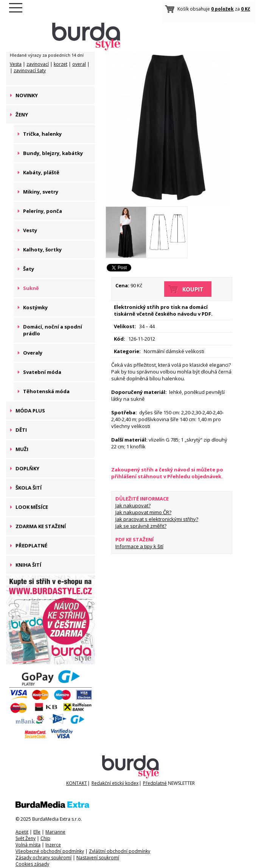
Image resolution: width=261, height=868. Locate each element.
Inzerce (53, 845)
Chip (45, 838)
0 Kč (245, 9)
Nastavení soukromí (98, 858)
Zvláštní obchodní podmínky (120, 851)
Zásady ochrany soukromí (43, 858)
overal (79, 64)
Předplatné (155, 783)
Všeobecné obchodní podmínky (50, 851)
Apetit (22, 832)
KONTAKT (77, 783)
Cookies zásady (32, 864)
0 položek (222, 9)
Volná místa (28, 845)
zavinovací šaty (30, 71)
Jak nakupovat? (133, 505)
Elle (37, 832)
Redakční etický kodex (115, 783)
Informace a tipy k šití (139, 546)
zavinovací (38, 64)
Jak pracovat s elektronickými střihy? (157, 519)
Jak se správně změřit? (141, 526)
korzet (61, 64)
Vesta (16, 64)
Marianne (55, 832)
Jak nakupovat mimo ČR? (143, 512)
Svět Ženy (26, 838)
